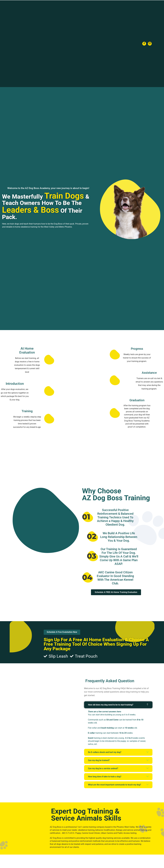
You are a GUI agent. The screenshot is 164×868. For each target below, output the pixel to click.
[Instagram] (150, 44)
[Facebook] (144, 44)
